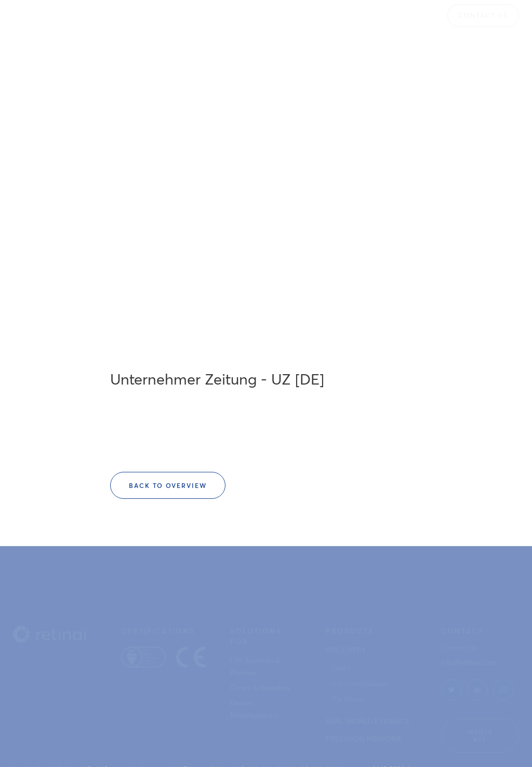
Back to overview (168, 485)
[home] (44, 16)
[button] (188, 16)
